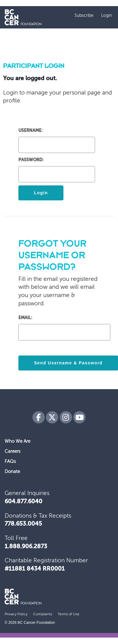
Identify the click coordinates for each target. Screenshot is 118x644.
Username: (30, 131)
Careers (13, 451)
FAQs (10, 462)
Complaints (43, 614)
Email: (25, 318)
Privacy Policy (16, 614)
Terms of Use (69, 614)
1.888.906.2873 (26, 547)
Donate (12, 472)
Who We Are (17, 441)
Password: (31, 160)
